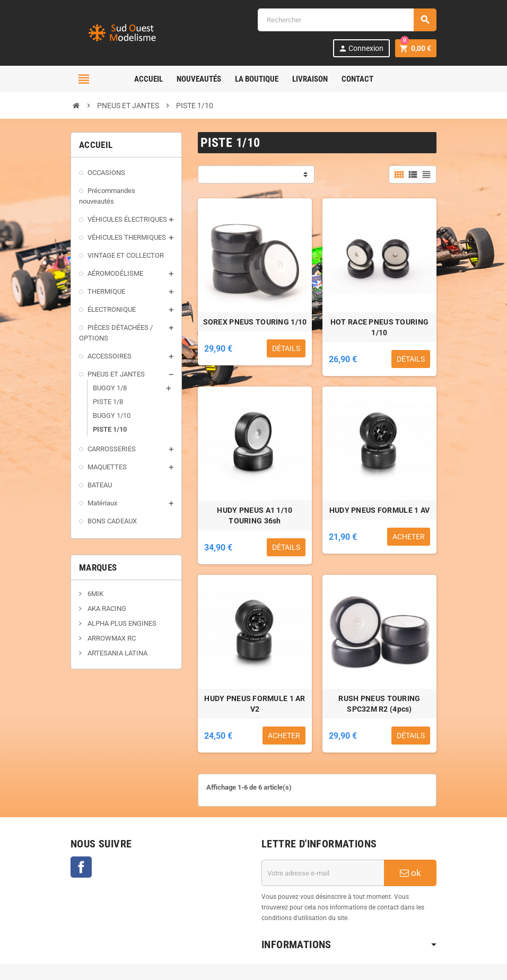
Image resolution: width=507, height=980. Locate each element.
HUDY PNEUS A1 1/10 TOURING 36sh (255, 515)
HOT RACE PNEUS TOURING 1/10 (379, 327)
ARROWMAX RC (111, 638)
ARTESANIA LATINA (117, 653)
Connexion (361, 49)
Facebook (81, 867)
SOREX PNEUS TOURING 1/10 (255, 322)
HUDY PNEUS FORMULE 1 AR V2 (255, 704)
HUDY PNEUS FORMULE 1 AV (379, 510)
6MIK (95, 594)
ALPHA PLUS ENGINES (121, 623)
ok (410, 873)
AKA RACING (106, 609)
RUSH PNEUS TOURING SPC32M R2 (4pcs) (379, 704)
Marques (98, 567)
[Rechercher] (347, 20)
